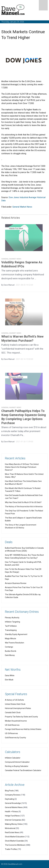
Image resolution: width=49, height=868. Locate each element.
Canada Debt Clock (13, 712)
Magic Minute (11, 639)
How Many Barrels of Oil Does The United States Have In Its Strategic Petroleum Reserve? (22, 467)
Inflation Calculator (13, 758)
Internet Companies (13, 820)
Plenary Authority (12, 618)
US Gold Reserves (12, 725)
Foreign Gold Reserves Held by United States (23, 729)
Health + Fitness (11, 812)
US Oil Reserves (11, 733)
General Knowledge (13, 803)
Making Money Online (14, 824)
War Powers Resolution (15, 643)
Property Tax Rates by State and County (21, 717)
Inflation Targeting (12, 622)
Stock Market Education (15, 837)
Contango (9, 647)
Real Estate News (12, 832)
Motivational (10, 828)
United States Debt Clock (15, 704)
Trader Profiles (11, 849)
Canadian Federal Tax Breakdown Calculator (23, 770)
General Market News (22, 207)
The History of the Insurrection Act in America (24, 507)
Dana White (10, 676)
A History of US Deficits (14, 700)
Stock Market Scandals (14, 841)
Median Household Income (16, 721)
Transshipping (11, 630)
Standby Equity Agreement (16, 634)
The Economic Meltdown (15, 845)
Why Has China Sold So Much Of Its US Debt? (23, 502)
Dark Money (10, 655)
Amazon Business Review (16, 583)
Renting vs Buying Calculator (17, 766)
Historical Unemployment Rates (18, 708)
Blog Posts (9, 791)
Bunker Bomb (11, 651)
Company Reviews (13, 795)
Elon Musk (9, 680)
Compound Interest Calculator (17, 762)
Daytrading (9, 799)
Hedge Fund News (12, 816)
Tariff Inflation (11, 626)
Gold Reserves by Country (15, 738)
